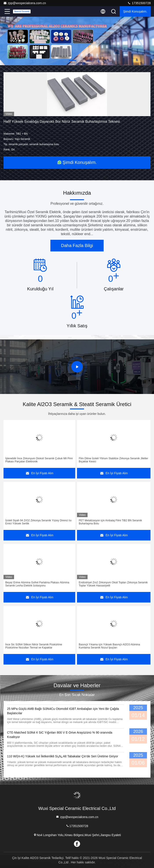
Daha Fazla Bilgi (77, 245)
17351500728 (139, 3)
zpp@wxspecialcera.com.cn (25, 3)
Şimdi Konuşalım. (135, 11)
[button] (73, 60)
